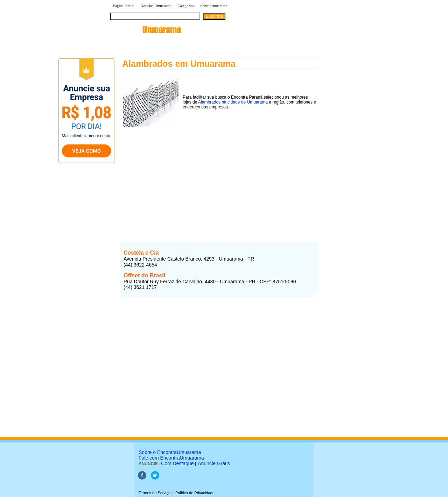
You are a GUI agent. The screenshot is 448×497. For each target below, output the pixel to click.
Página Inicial (124, 6)
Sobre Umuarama (214, 6)
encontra (146, 30)
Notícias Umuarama (156, 6)
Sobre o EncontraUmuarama (170, 452)
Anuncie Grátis (214, 463)
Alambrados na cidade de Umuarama (233, 102)
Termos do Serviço (155, 493)
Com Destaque (177, 463)
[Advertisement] (220, 177)
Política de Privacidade (195, 493)
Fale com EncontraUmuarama (171, 458)
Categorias (186, 6)
